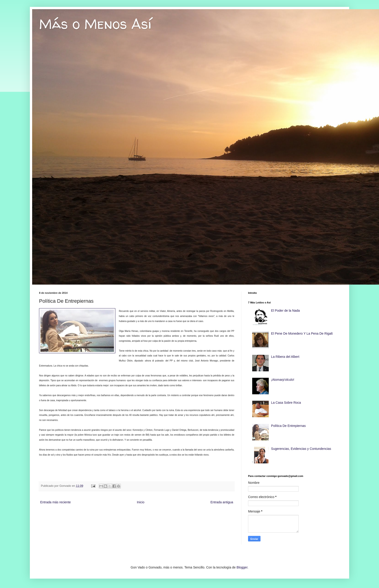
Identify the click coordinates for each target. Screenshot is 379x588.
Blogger (242, 567)
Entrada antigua (222, 502)
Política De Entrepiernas (288, 426)
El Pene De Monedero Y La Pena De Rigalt (302, 333)
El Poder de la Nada (285, 311)
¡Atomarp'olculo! (283, 380)
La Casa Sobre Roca (286, 403)
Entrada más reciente (55, 502)
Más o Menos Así (95, 24)
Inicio (141, 502)
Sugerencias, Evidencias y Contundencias (301, 449)
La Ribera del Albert (285, 357)
